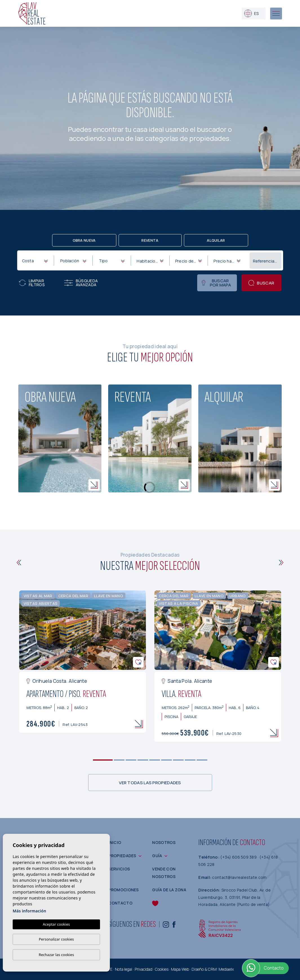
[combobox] (35, 260)
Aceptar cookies (56, 924)
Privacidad (144, 969)
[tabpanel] (83, 662)
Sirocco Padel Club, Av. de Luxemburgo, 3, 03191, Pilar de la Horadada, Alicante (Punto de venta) (234, 897)
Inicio (115, 842)
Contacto (120, 903)
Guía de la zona (169, 890)
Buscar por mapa (216, 283)
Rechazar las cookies (56, 955)
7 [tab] (178, 760)
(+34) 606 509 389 (239, 857)
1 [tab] (103, 760)
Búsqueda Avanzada (81, 283)
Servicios (119, 869)
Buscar (261, 283)
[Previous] (19, 563)
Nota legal (124, 969)
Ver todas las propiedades (150, 783)
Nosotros (164, 842)
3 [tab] (131, 760)
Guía (157, 856)
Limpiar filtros (32, 283)
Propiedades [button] (122, 856)
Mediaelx (226, 969)
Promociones (123, 890)
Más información (29, 911)
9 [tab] (202, 760)
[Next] (281, 563)
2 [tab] (119, 760)
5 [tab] (155, 760)
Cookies (162, 969)
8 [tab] (190, 760)
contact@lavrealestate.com (239, 877)
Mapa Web (180, 969)
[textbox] (36, 261)
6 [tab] (166, 760)
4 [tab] (143, 760)
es (251, 13)
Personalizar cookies (56, 939)
